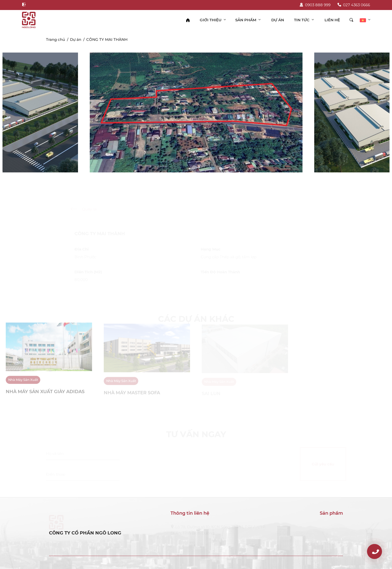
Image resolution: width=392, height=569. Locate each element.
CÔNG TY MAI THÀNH (107, 40)
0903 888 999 (315, 5)
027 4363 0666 (354, 5)
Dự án (76, 40)
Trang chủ (55, 40)
